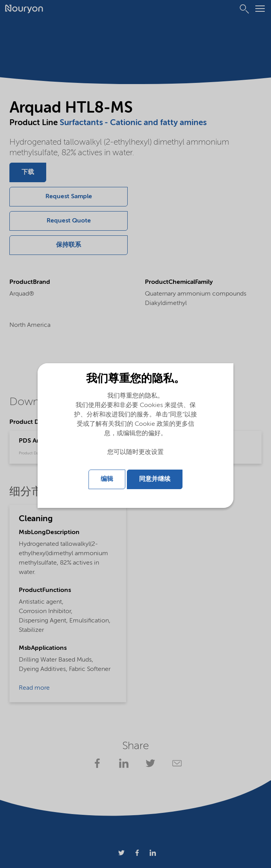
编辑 (107, 479)
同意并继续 (155, 479)
